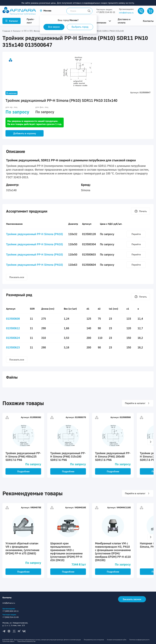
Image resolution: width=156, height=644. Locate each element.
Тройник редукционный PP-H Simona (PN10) (34, 234)
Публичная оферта (8, 641)
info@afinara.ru (126, 13)
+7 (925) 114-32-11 (106, 12)
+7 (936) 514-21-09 (11, 617)
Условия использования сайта (117, 640)
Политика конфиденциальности (139, 640)
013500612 (13, 328)
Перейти (136, 234)
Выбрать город (80, 27)
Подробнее (23, 471)
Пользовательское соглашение (94, 640)
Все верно (54, 27)
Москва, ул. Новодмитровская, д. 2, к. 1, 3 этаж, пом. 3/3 (15, 624)
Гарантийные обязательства (26, 641)
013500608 (13, 319)
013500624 (13, 338)
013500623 (13, 347)
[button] (46, 11)
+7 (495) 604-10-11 (11, 611)
